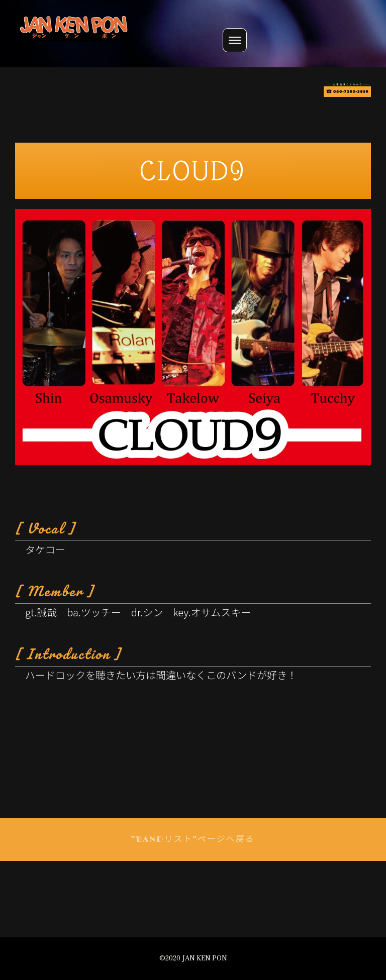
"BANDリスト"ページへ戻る (193, 840)
